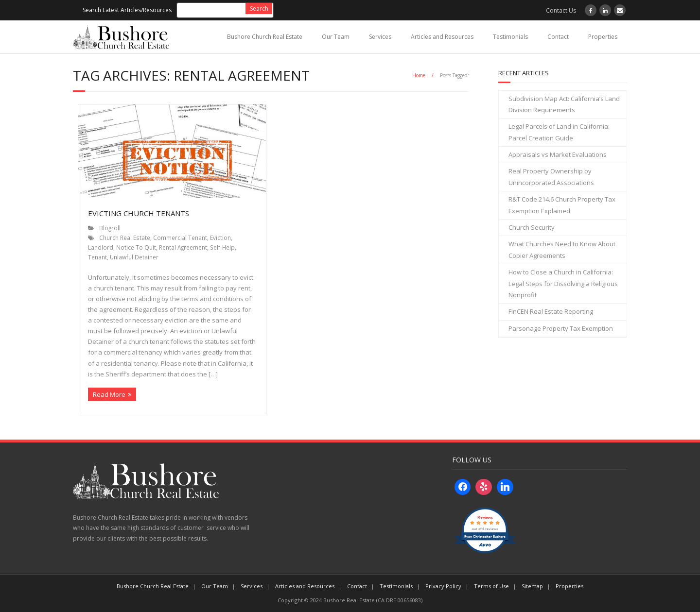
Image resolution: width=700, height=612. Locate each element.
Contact (558, 37)
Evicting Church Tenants (139, 213)
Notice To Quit (136, 247)
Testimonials (510, 37)
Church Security (532, 227)
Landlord (101, 247)
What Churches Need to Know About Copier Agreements (562, 249)
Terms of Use (491, 586)
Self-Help (222, 247)
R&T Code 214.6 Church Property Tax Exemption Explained (562, 205)
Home (419, 75)
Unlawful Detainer (134, 257)
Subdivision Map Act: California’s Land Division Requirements (564, 104)
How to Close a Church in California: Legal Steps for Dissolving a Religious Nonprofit (563, 283)
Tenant (97, 257)
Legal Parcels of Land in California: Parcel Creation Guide (559, 132)
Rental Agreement (183, 247)
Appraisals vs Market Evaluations (558, 154)
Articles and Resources (442, 37)
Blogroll (110, 228)
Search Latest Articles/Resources (127, 10)
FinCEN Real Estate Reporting (551, 311)
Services (380, 37)
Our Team (336, 37)
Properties (603, 37)
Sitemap (532, 586)
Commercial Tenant (180, 238)
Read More (109, 394)
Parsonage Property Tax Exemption (561, 328)
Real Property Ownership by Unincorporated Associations (551, 177)
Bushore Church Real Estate (265, 37)
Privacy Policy (443, 586)
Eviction (220, 238)
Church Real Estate (125, 238)
